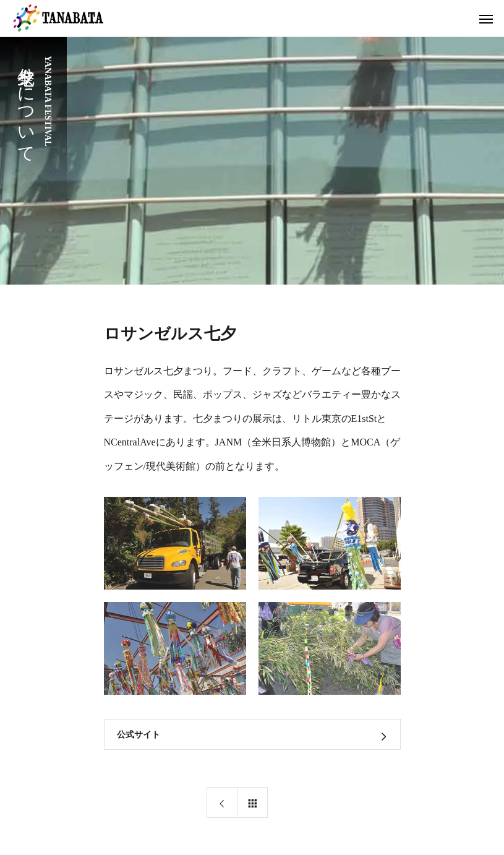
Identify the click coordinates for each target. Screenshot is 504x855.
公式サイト (139, 735)
